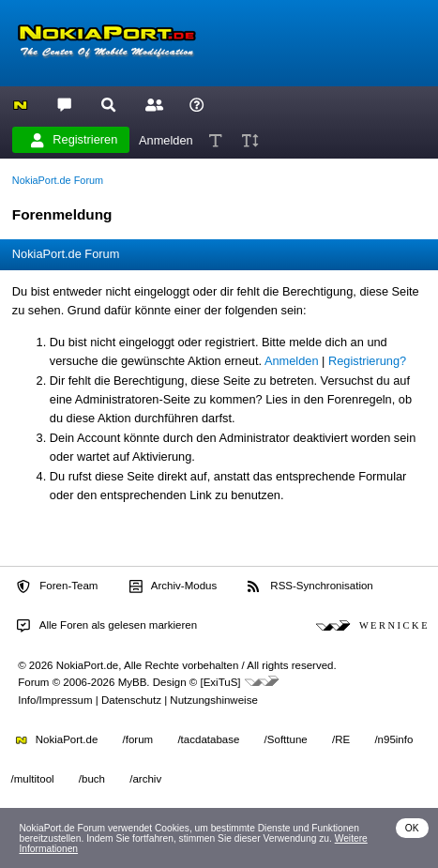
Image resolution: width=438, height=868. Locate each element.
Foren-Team (57, 586)
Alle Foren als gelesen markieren (107, 626)
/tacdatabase (208, 739)
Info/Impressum (55, 700)
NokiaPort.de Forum (58, 180)
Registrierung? (367, 361)
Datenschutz (131, 700)
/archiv (145, 779)
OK (412, 828)
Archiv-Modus (174, 586)
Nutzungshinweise (213, 700)
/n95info (393, 739)
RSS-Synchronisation (310, 586)
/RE (341, 739)
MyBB (133, 682)
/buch (92, 779)
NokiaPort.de (57, 739)
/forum (138, 739)
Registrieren (74, 140)
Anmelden (166, 139)
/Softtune (286, 739)
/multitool (33, 779)
